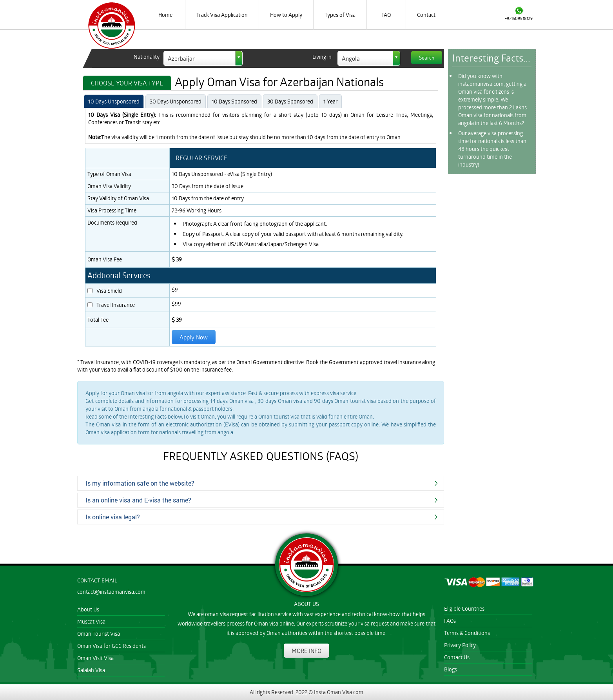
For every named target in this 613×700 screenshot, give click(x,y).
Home (165, 15)
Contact (426, 15)
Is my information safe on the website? (140, 483)
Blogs (451, 669)
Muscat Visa (91, 621)
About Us (88, 609)
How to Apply (286, 15)
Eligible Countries (464, 608)
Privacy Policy (460, 645)
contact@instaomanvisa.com (111, 592)
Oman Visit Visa (95, 658)
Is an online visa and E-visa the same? (138, 500)
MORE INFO (306, 651)
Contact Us (457, 657)
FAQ (386, 15)
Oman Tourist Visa (99, 634)
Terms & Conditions (467, 633)
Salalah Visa (91, 670)
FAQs (450, 621)
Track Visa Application (222, 15)
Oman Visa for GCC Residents (112, 646)
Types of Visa (340, 15)
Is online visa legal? (113, 517)
